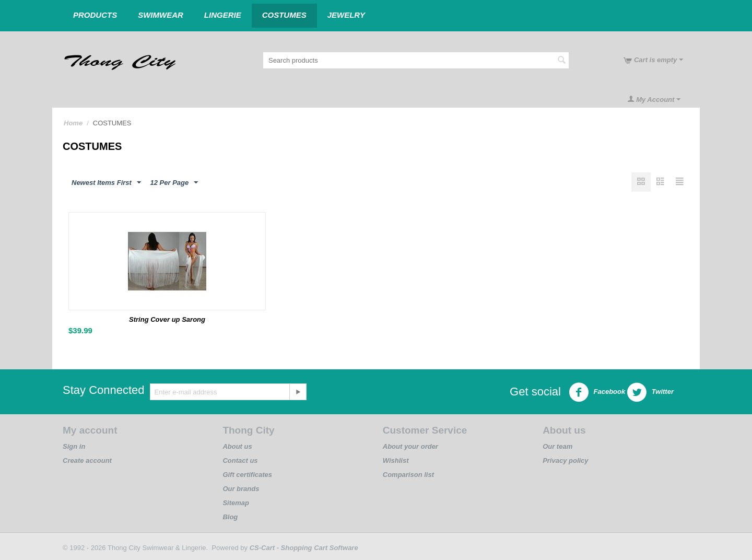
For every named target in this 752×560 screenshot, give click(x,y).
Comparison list (408, 475)
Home (73, 123)
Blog (230, 517)
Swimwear (161, 15)
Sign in (74, 446)
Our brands (241, 489)
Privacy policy (565, 460)
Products (95, 15)
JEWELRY (346, 15)
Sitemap (236, 503)
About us (237, 446)
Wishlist (396, 460)
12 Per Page (174, 183)
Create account (87, 460)
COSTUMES (284, 15)
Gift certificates (247, 475)
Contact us (240, 460)
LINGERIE (223, 15)
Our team (557, 446)
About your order (410, 446)
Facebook (597, 392)
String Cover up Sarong (167, 319)
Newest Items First (106, 183)
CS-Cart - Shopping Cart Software (304, 548)
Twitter (650, 392)
